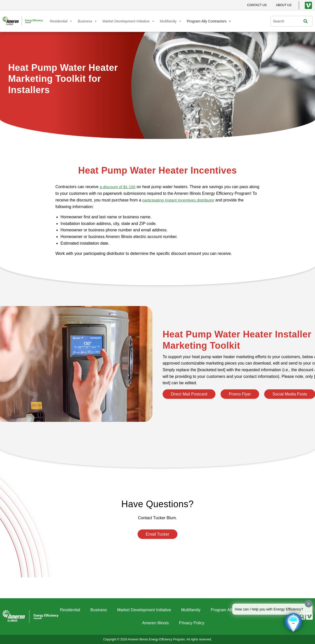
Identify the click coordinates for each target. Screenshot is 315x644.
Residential (61, 21)
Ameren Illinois (155, 623)
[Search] (307, 21)
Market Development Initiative (128, 21)
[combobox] (288, 21)
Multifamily (171, 21)
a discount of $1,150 (118, 187)
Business (87, 21)
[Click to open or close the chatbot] (293, 622)
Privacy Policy (192, 623)
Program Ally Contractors (209, 21)
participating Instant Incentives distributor (203, 200)
